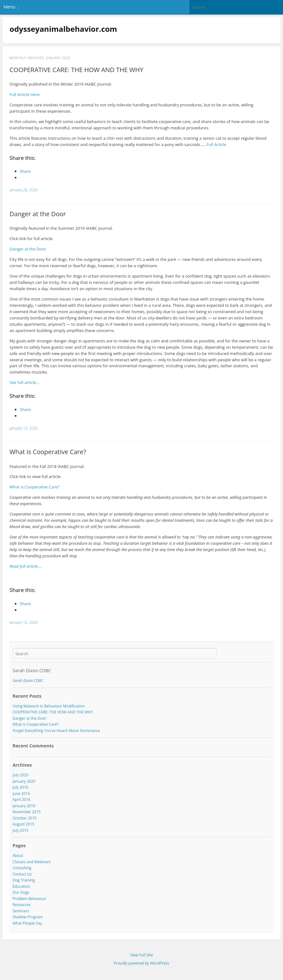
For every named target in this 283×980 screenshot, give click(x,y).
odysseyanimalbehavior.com (63, 29)
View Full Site (142, 955)
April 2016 (21, 800)
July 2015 (20, 830)
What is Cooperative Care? (48, 452)
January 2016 (24, 806)
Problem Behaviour (30, 899)
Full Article (216, 144)
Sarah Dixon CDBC (32, 670)
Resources (22, 905)
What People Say (27, 923)
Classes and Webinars (32, 862)
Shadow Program (28, 917)
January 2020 (24, 781)
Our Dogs (21, 892)
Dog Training (24, 880)
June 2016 (21, 794)
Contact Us (22, 874)
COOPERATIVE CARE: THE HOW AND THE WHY (76, 70)
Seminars (21, 911)
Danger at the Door (38, 214)
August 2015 (23, 824)
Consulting (22, 868)
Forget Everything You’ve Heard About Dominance (56, 731)
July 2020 (20, 775)
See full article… (24, 382)
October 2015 (25, 818)
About (18, 856)
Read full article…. (25, 566)
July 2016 (20, 787)
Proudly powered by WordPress (141, 963)
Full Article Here (25, 94)
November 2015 (27, 812)
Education (21, 886)
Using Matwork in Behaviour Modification (49, 706)
